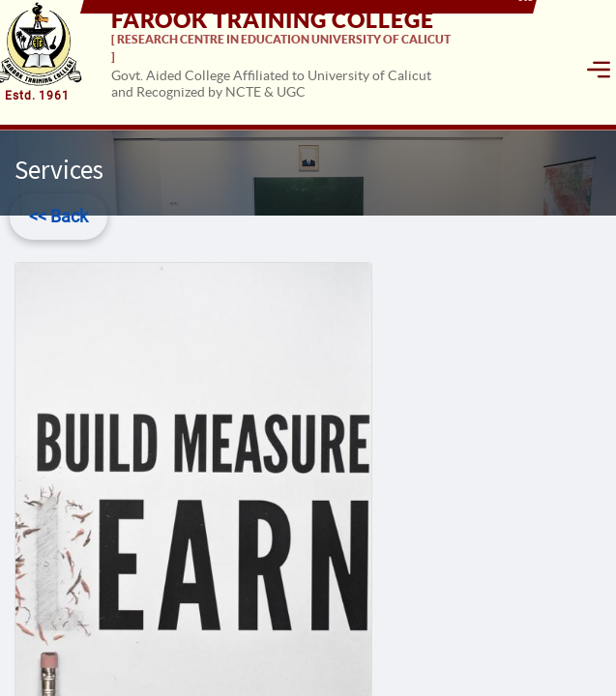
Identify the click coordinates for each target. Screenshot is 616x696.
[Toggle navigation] (599, 70)
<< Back (59, 216)
